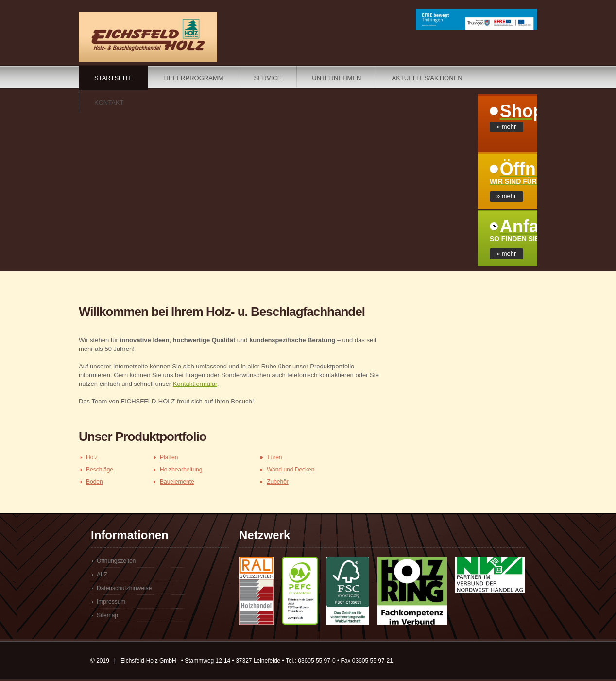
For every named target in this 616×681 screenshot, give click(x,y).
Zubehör (278, 482)
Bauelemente (177, 482)
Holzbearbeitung (181, 470)
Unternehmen (336, 78)
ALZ (102, 575)
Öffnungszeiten (116, 561)
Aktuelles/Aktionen (427, 78)
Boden (94, 482)
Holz (92, 457)
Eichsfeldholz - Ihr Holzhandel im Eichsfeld (148, 37)
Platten (169, 457)
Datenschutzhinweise (124, 588)
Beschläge (100, 470)
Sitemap (107, 615)
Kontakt (109, 102)
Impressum (111, 602)
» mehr (506, 127)
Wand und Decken (291, 470)
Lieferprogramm (193, 78)
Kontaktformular (195, 384)
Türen (274, 457)
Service (268, 78)
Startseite (113, 78)
